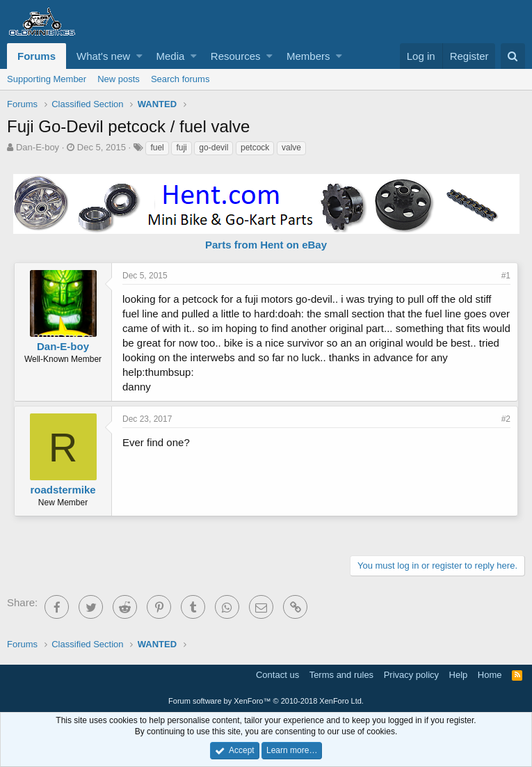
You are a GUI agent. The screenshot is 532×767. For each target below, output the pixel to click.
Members (308, 56)
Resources (236, 56)
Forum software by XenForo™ (266, 701)
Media (171, 56)
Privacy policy (411, 675)
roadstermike (63, 490)
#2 (506, 419)
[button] (139, 56)
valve (291, 148)
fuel (157, 148)
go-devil (213, 148)
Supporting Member (47, 79)
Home (490, 675)
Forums (37, 56)
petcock (255, 148)
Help (459, 675)
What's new (103, 56)
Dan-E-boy (38, 147)
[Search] (513, 56)
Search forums (180, 79)
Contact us (277, 675)
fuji (181, 148)
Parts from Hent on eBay (266, 245)
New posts (119, 79)
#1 (506, 276)
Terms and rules (341, 675)
